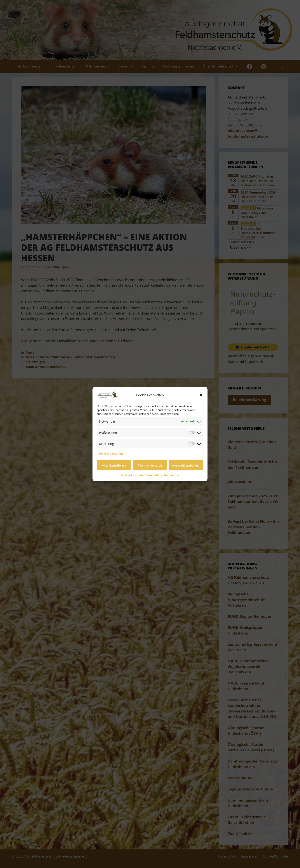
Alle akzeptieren (114, 465)
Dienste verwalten (111, 454)
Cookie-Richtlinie (132, 475)
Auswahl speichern (186, 465)
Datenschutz (154, 475)
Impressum (172, 475)
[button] (201, 395)
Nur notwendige (150, 465)
